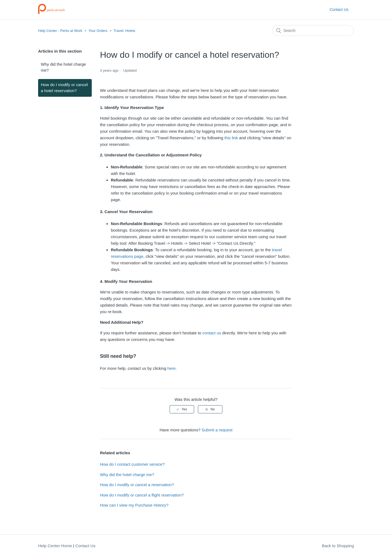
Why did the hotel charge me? (63, 67)
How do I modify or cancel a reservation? (137, 485)
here (171, 368)
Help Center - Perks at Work (60, 31)
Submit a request (217, 430)
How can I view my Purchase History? (134, 505)
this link (231, 138)
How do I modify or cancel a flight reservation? (142, 495)
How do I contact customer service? (132, 464)
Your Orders (98, 31)
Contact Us (339, 10)
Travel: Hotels (124, 31)
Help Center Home (55, 546)
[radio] (182, 409)
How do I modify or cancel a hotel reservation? (64, 88)
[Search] (313, 31)
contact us (212, 333)
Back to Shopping (338, 546)
